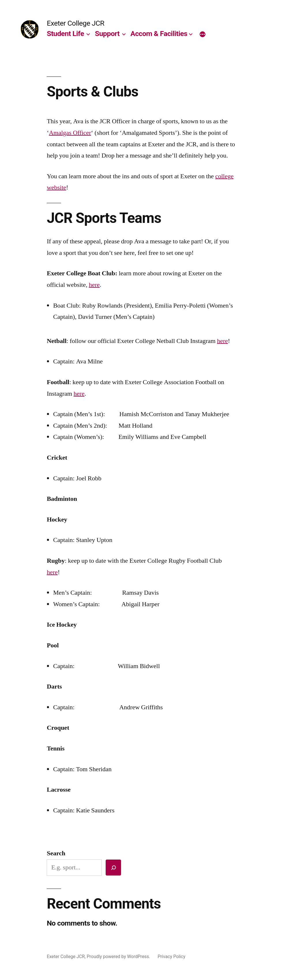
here (94, 285)
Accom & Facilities (159, 34)
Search (56, 853)
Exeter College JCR (75, 23)
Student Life (65, 34)
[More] (203, 35)
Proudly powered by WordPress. (119, 957)
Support (107, 34)
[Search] (114, 868)
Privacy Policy (171, 957)
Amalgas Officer (70, 133)
